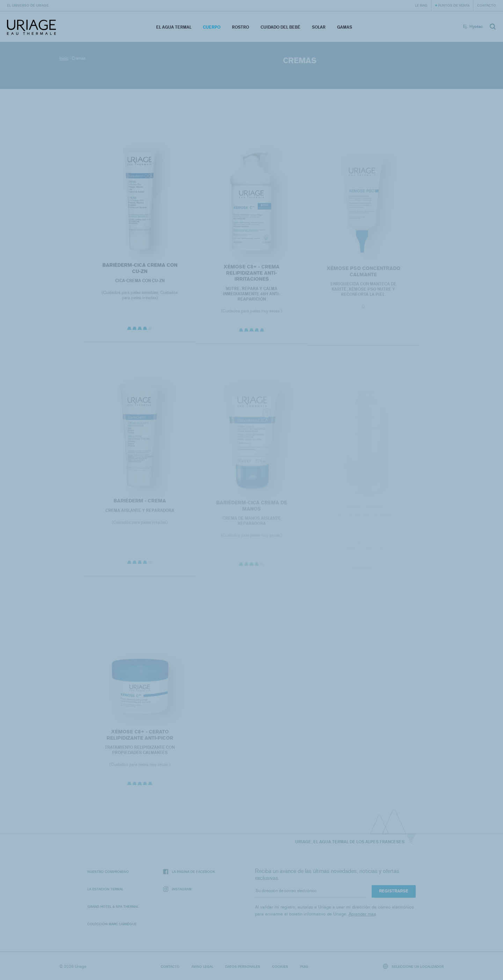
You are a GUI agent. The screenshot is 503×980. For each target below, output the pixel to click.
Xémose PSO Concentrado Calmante (363, 274)
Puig (304, 966)
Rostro (240, 27)
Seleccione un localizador (413, 966)
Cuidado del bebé (280, 27)
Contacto (487, 5)
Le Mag (421, 5)
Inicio (64, 58)
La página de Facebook (189, 872)
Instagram (177, 889)
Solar (319, 27)
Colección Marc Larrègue (112, 924)
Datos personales (243, 966)
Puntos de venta (454, 5)
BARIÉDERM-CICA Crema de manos (251, 509)
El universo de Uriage (28, 5)
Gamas (345, 27)
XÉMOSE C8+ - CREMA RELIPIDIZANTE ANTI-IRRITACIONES (251, 276)
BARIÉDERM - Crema (140, 504)
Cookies (280, 966)
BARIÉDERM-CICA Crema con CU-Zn (140, 271)
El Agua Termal (174, 27)
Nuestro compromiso (108, 871)
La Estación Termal (105, 889)
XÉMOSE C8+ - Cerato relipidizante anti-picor (140, 738)
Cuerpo (212, 27)
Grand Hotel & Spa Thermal (113, 906)
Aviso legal (202, 966)
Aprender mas (362, 914)
